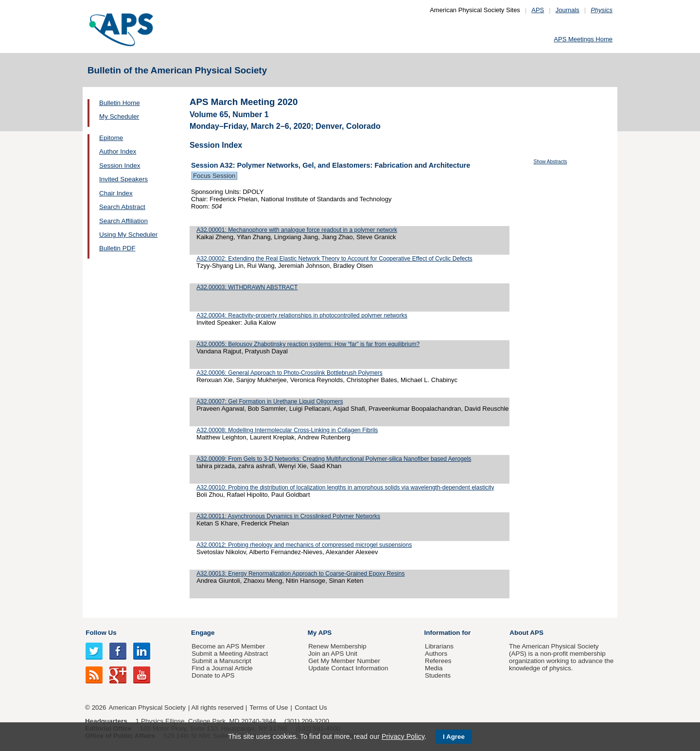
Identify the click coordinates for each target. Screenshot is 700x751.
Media (434, 668)
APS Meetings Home (583, 39)
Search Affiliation (123, 221)
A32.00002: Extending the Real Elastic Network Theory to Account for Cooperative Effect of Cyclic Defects (334, 259)
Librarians (439, 646)
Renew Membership (337, 646)
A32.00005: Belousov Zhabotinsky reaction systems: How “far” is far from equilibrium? (308, 344)
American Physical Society (147, 707)
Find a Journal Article (222, 668)
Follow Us (101, 633)
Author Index (118, 151)
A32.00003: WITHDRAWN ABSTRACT (247, 287)
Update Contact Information (348, 668)
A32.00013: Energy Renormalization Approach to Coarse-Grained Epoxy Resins (300, 574)
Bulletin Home (120, 103)
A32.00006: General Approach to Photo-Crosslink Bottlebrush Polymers (289, 373)
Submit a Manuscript (221, 661)
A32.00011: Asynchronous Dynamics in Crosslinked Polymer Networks (288, 516)
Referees (438, 661)
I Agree (454, 737)
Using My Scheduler (128, 235)
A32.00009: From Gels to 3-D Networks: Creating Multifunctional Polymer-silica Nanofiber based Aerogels (334, 459)
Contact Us (311, 707)
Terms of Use (269, 707)
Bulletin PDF (117, 248)
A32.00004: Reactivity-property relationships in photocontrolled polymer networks (302, 315)
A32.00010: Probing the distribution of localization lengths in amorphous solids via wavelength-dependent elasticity (345, 488)
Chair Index (116, 193)
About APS (526, 633)
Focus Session (214, 176)
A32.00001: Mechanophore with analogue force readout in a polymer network (297, 230)
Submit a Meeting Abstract (230, 654)
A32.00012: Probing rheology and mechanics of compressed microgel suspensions (304, 545)
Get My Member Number (344, 661)
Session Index (120, 166)
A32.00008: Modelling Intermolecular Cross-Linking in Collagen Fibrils (287, 430)
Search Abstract (122, 207)
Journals (568, 10)
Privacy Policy (403, 736)
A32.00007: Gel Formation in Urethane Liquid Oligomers (270, 402)
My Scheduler (119, 116)
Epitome (111, 138)
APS (538, 10)
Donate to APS (213, 675)
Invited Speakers (123, 179)
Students (438, 675)
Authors (436, 654)
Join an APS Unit (333, 654)
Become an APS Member (228, 646)
